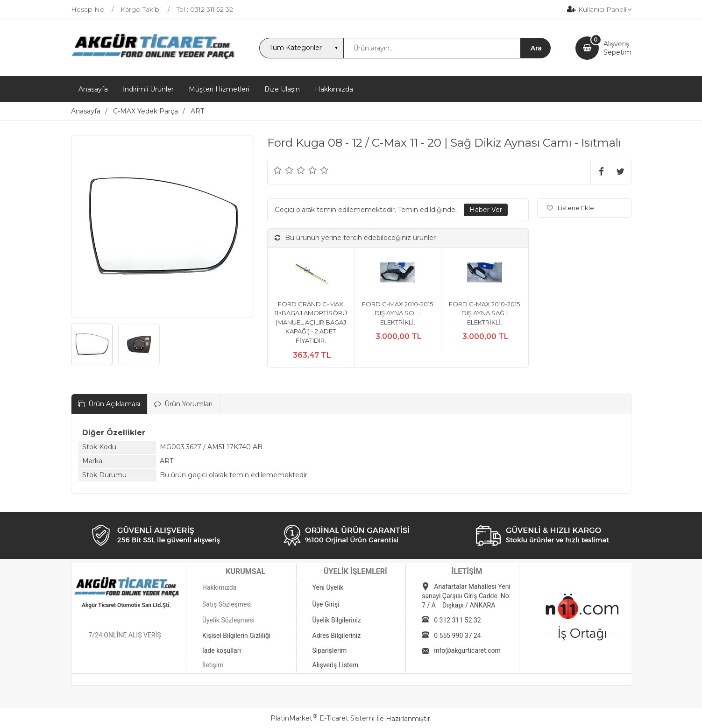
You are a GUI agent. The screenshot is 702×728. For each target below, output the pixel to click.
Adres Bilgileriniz (337, 636)
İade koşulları (222, 650)
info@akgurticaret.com (467, 650)
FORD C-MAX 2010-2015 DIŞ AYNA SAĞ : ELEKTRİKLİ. (484, 313)
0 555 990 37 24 (457, 636)
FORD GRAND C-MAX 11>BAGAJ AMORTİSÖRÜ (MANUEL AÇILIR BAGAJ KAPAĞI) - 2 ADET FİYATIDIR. (311, 322)
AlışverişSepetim (617, 48)
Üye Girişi (326, 604)
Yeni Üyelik (328, 587)
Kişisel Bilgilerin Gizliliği (236, 636)
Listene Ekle (571, 208)
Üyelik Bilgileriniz (337, 620)
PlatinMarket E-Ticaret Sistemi (323, 718)
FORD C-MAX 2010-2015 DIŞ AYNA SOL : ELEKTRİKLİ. (397, 313)
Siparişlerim (330, 650)
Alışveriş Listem (336, 665)
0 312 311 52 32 (457, 620)
